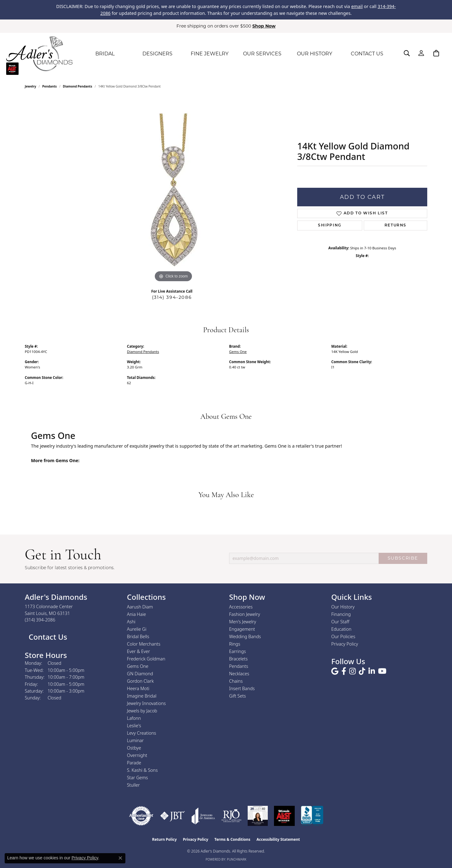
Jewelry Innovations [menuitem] (146, 703)
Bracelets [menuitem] (238, 659)
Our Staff (340, 622)
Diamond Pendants (78, 86)
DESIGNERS (157, 54)
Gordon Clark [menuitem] (140, 681)
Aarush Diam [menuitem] (140, 607)
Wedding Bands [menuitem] (245, 636)
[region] (173, 191)
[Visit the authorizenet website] (141, 816)
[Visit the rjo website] (231, 816)
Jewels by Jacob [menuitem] (142, 711)
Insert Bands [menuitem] (242, 688)
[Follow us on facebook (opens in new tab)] (344, 671)
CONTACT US (367, 54)
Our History (343, 607)
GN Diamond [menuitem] (140, 674)
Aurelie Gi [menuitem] (137, 629)
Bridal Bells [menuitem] (138, 636)
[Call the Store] (40, 620)
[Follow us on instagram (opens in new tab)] (352, 671)
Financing (341, 614)
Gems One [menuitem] (138, 666)
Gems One (238, 352)
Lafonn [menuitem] (134, 718)
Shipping (330, 226)
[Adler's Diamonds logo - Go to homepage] (39, 54)
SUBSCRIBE (403, 558)
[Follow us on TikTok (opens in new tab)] (362, 671)
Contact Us (47, 637)
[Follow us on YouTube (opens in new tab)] (382, 671)
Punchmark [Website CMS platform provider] (237, 859)
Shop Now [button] (264, 26)
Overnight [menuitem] (137, 755)
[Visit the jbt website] (173, 816)
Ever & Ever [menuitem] (138, 651)
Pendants (50, 86)
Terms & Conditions (233, 839)
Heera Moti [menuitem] (138, 688)
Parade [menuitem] (134, 763)
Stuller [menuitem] (133, 785)
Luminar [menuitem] (135, 740)
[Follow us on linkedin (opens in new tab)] (372, 671)
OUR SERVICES (262, 54)
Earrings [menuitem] (237, 651)
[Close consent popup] (120, 858)
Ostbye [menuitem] (134, 748)
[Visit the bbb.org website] (312, 816)
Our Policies (343, 636)
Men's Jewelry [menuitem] (243, 622)
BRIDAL (105, 54)
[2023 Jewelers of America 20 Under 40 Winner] (258, 816)
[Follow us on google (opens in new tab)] (335, 671)
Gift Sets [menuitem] (237, 696)
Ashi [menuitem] (131, 622)
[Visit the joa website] (203, 816)
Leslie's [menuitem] (134, 726)
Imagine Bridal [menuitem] (142, 696)
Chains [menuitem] (236, 681)
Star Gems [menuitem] (137, 778)
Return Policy (164, 839)
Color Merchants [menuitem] (144, 644)
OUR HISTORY (315, 54)
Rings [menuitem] (235, 644)
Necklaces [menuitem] (239, 674)
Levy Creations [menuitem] (141, 733)
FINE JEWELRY (210, 54)
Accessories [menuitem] (241, 607)
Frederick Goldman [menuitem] (146, 659)
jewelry (30, 86)
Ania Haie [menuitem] (137, 614)
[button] (407, 53)
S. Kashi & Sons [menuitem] (142, 770)
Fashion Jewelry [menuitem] (245, 614)
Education (341, 629)
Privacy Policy (345, 644)
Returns (395, 226)
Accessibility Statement (278, 839)
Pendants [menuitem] (239, 666)
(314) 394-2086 (172, 297)
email (357, 6)
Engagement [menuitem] (242, 629)
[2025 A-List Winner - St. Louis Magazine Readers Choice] (284, 816)
